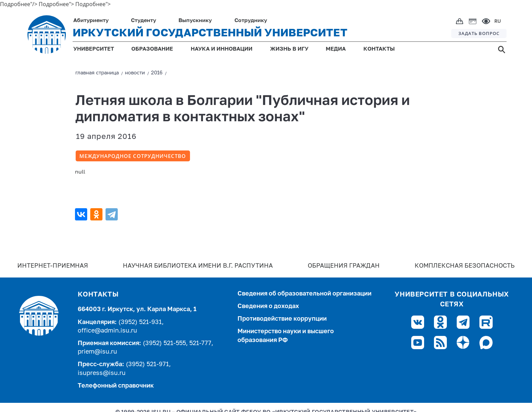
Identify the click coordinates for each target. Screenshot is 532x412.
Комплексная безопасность (465, 266)
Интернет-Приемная (53, 266)
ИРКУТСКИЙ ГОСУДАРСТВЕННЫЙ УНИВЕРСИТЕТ (210, 33)
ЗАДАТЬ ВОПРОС (479, 33)
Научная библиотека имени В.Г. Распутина (198, 266)
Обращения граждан (344, 266)
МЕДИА (336, 49)
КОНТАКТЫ (379, 49)
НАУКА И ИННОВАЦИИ (222, 49)
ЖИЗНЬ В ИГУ (289, 49)
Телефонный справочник (116, 386)
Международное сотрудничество (133, 156)
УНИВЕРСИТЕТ (94, 49)
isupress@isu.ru (102, 373)
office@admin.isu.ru (107, 331)
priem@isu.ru (97, 352)
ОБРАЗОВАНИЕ (152, 49)
